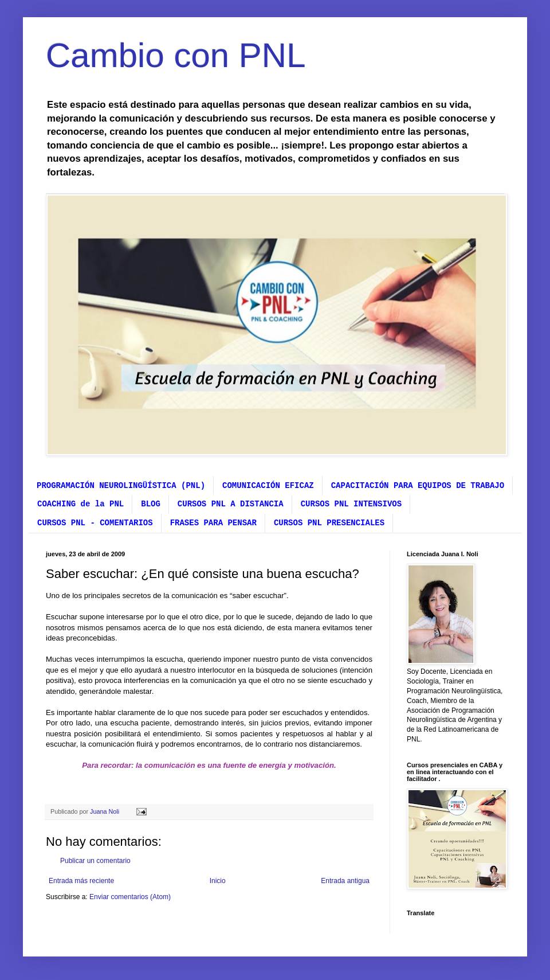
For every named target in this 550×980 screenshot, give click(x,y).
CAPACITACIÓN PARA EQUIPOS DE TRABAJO (418, 486)
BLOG (151, 504)
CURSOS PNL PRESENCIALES (329, 523)
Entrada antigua (345, 881)
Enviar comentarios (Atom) (130, 897)
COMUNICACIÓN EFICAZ (268, 486)
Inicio (218, 881)
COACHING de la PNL (80, 504)
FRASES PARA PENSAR (213, 523)
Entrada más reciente (81, 881)
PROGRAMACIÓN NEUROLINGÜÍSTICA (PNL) (121, 486)
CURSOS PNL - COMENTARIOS (95, 523)
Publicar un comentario (95, 861)
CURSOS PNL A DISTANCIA (231, 504)
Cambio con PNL (176, 55)
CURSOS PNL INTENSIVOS (351, 504)
